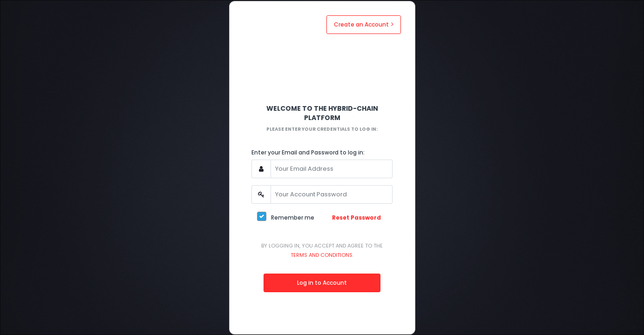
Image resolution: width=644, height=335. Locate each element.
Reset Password (356, 218)
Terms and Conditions (322, 255)
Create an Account (364, 24)
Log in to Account (322, 283)
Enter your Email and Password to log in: (308, 152)
